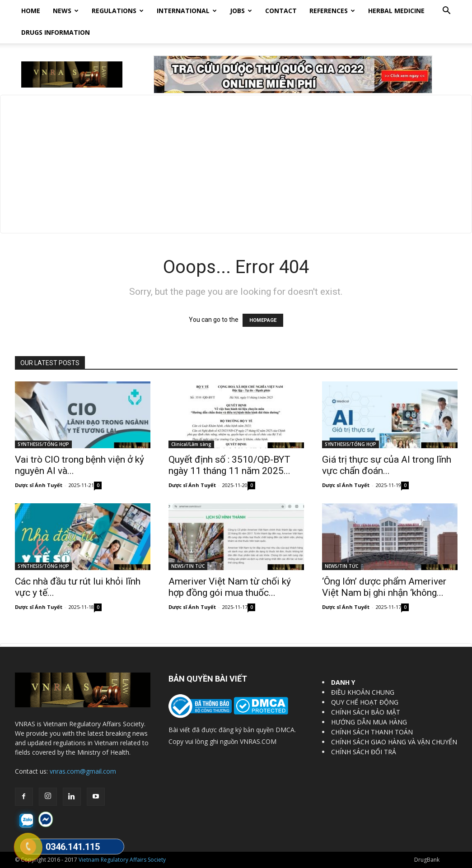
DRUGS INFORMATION (56, 32)
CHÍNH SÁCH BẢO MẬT (366, 712)
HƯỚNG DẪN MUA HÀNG (369, 722)
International (187, 11)
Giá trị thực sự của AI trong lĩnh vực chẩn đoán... (387, 465)
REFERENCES (332, 11)
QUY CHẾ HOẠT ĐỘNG (365, 702)
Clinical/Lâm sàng (191, 444)
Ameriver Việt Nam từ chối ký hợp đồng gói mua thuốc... (230, 587)
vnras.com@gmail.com (83, 771)
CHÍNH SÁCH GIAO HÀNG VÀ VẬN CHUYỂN (394, 742)
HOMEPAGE (263, 320)
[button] (447, 12)
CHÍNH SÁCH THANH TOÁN (372, 732)
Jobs (241, 11)
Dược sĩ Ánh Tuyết (39, 485)
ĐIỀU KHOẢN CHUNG (363, 692)
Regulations (118, 11)
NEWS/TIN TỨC (188, 566)
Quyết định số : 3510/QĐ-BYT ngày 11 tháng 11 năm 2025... (229, 465)
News (66, 11)
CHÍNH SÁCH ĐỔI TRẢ (364, 752)
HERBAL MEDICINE (396, 11)
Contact (281, 11)
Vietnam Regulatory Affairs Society (122, 860)
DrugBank (427, 860)
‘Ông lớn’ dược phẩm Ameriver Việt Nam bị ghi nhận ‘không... (384, 587)
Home (31, 11)
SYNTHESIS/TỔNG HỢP (43, 444)
